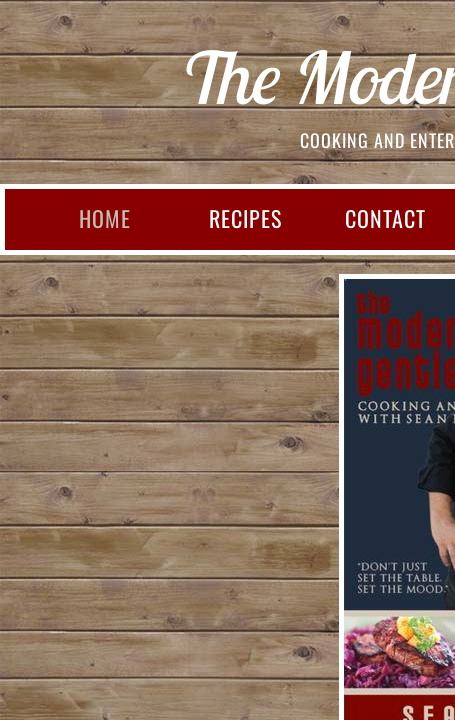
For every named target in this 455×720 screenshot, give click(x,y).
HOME (105, 218)
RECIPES (245, 218)
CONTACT (385, 218)
